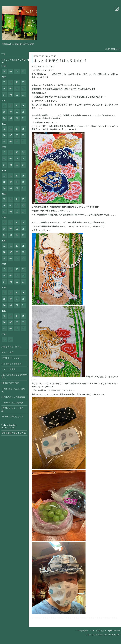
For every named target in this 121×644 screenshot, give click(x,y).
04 (4, 71)
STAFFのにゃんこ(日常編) (13, 397)
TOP (3, 54)
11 (11, 82)
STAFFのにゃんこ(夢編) (12, 403)
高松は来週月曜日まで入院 (14, 433)
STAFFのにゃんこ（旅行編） (12, 410)
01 (23, 71)
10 (17, 82)
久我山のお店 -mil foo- (11, 347)
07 (11, 88)
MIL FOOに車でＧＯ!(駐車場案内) (14, 376)
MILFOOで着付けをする (12, 417)
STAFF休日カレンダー (11, 358)
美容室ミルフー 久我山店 (93, 631)
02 (17, 71)
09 (23, 82)
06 (17, 88)
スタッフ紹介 (7, 352)
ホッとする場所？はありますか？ (60, 61)
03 (11, 71)
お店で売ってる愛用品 (11, 364)
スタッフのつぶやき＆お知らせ (14, 61)
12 (4, 82)
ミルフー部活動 (8, 369)
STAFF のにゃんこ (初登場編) (13, 390)
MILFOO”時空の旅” (10, 383)
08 (4, 88)
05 (23, 88)
